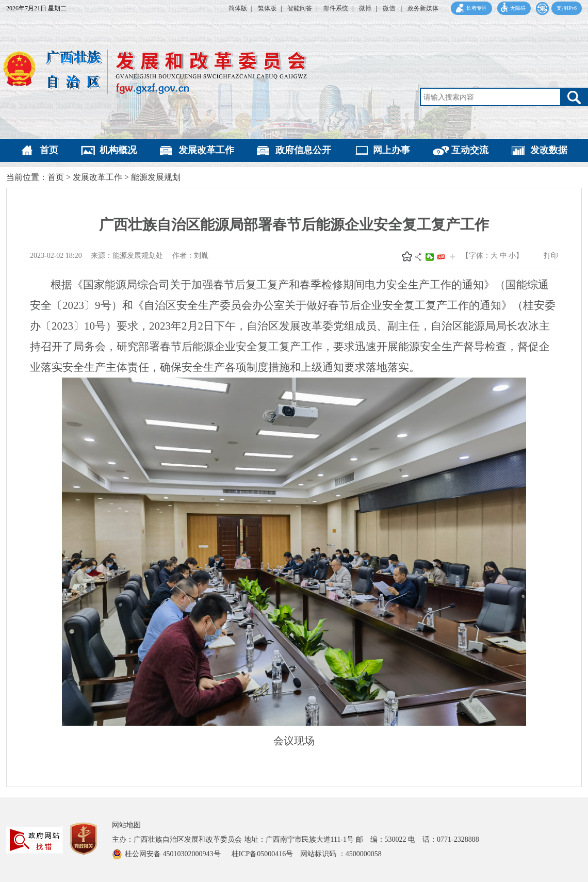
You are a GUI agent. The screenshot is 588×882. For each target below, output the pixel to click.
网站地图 (126, 825)
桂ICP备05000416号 (266, 854)
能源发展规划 (156, 177)
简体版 (238, 8)
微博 (365, 8)
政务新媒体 (423, 8)
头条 (441, 257)
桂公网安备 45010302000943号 (174, 854)
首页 (49, 150)
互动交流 (470, 150)
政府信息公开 (303, 150)
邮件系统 (336, 8)
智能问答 (300, 8)
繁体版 (267, 8)
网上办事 (391, 150)
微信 (390, 8)
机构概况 (118, 150)
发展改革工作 (206, 150)
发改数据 (549, 150)
